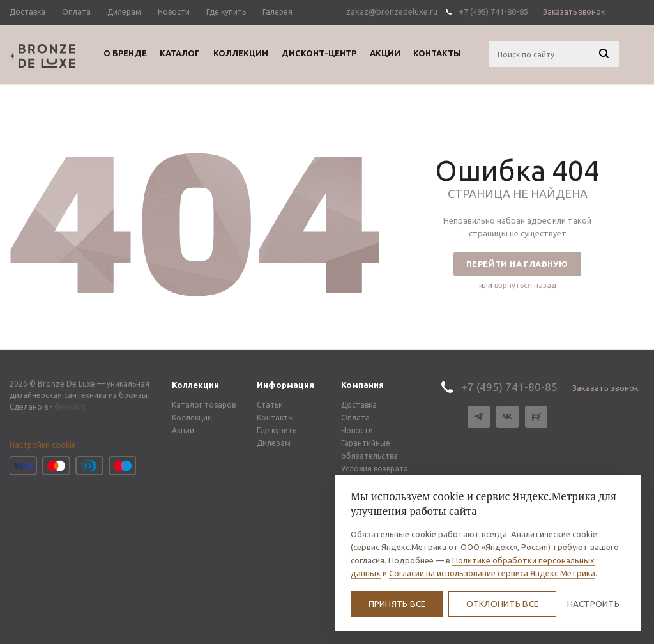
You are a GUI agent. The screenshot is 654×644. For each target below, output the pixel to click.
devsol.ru (71, 407)
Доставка (359, 405)
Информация (285, 385)
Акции (183, 430)
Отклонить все (503, 604)
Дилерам (274, 443)
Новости (357, 430)
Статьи (270, 405)
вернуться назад (525, 285)
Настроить (593, 604)
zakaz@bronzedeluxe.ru (392, 11)
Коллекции (195, 385)
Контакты (275, 418)
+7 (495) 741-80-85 (493, 11)
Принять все (397, 604)
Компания (362, 385)
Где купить (277, 430)
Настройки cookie (43, 445)
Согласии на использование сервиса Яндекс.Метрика (492, 573)
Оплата (355, 418)
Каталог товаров (204, 405)
